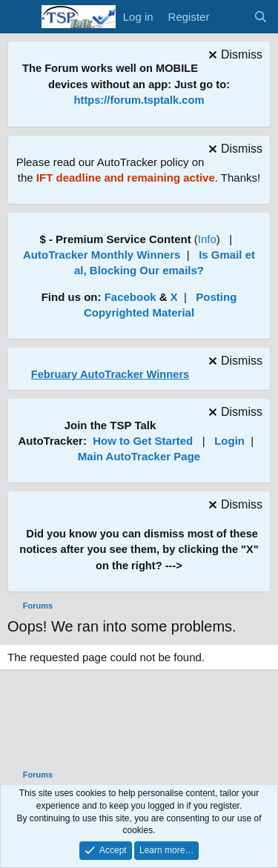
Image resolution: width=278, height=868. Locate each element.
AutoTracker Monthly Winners (102, 255)
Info (207, 239)
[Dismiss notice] (234, 57)
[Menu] (20, 17)
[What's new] (231, 17)
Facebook (130, 297)
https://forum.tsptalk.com (139, 100)
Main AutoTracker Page (139, 456)
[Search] (261, 17)
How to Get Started (143, 441)
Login (229, 441)
